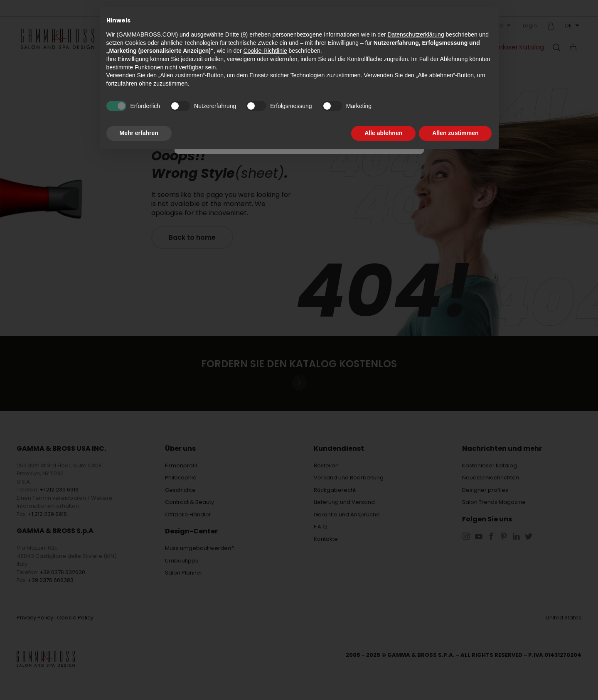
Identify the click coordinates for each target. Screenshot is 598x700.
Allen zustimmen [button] (455, 133)
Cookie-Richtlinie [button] (265, 51)
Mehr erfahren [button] (139, 133)
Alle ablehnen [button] (383, 133)
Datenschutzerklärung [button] (416, 34)
